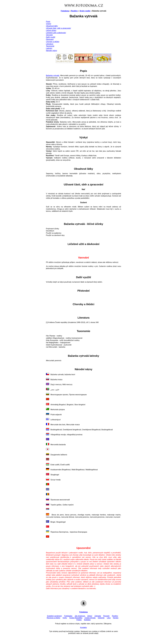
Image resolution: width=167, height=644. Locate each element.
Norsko (116, 618)
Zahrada (98, 616)
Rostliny (74, 11)
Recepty (106, 616)
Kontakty (83, 628)
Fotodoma (65, 11)
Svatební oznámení (54, 616)
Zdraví (90, 616)
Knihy (65, 618)
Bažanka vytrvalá (53, 76)
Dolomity (101, 618)
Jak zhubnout (80, 616)
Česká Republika (76, 618)
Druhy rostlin (85, 11)
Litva (109, 618)
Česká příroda (90, 618)
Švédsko (87, 620)
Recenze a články (54, 618)
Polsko (79, 620)
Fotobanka (68, 616)
